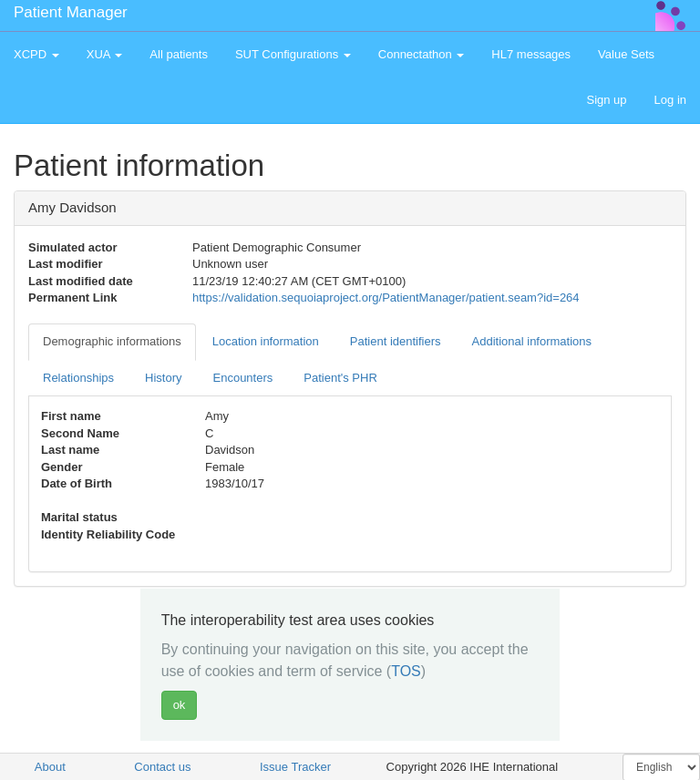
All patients (179, 54)
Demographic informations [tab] (112, 341)
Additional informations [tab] (532, 341)
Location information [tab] (266, 341)
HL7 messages (531, 54)
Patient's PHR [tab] (340, 378)
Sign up (606, 100)
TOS (406, 671)
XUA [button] (105, 54)
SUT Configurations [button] (293, 54)
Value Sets (626, 54)
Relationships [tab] (78, 378)
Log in (670, 100)
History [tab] (163, 378)
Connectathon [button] (422, 54)
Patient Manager (71, 12)
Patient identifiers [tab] (396, 341)
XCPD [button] (36, 54)
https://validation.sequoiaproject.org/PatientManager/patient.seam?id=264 (386, 298)
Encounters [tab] (243, 378)
